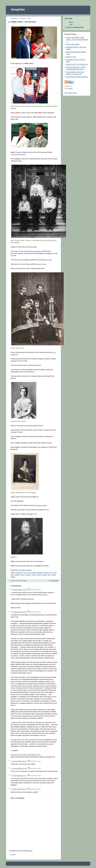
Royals (39, 575)
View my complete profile (75, 27)
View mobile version (71, 93)
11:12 (25, 581)
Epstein (46, 573)
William (13, 577)
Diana (34, 573)
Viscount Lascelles (35, 251)
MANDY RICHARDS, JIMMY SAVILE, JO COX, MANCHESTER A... (77, 40)
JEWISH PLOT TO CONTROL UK (77, 64)
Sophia (44, 575)
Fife (50, 573)
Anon (71, 24)
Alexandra (19, 573)
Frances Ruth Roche (19, 154)
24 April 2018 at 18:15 (20, 761)
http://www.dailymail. (25, 570)
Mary (12, 575)
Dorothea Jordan (41, 505)
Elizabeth (40, 573)
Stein (49, 575)
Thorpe (54, 575)
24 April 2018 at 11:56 (20, 590)
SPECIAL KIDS (71, 57)
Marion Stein (48, 260)
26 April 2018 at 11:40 (20, 768)
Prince (23, 575)
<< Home (13, 854)
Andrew (29, 573)
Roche (34, 575)
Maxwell (17, 575)
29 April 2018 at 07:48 (20, 789)
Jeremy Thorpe (41, 264)
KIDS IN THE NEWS (73, 44)
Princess (28, 575)
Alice (24, 573)
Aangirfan (18, 9)
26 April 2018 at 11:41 (20, 776)
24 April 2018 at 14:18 (20, 612)
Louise (55, 573)
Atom (30, 851)
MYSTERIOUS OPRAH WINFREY (77, 77)
